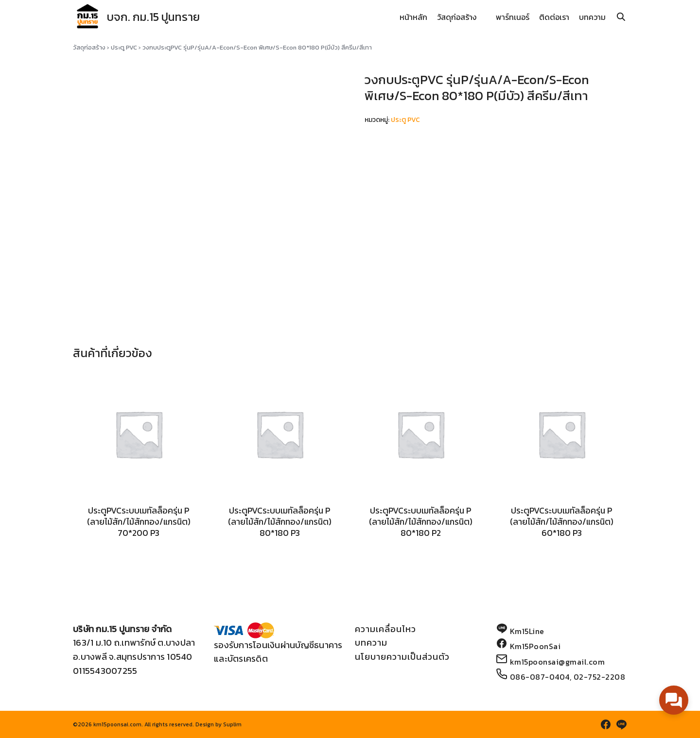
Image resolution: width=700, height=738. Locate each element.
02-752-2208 (600, 677)
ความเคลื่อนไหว (385, 629)
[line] (621, 724)
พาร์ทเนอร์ (513, 17)
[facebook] (606, 724)
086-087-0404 (540, 677)
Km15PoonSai (535, 646)
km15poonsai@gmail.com (558, 662)
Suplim (232, 724)
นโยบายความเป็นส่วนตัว (402, 657)
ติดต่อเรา (554, 17)
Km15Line (527, 631)
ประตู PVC (124, 47)
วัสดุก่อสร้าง (457, 17)
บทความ (592, 17)
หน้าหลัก (413, 17)
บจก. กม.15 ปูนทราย (156, 17)
